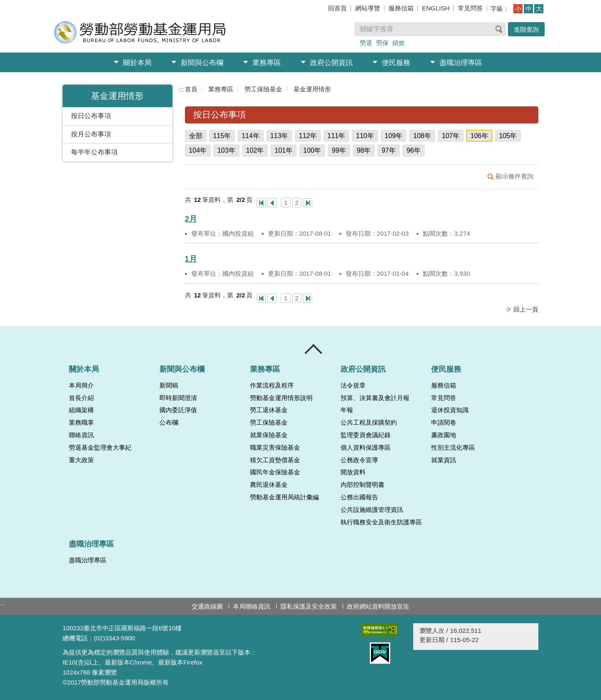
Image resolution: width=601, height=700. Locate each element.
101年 (284, 150)
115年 (222, 136)
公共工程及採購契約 (369, 423)
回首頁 (337, 8)
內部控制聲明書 (362, 485)
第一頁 (261, 203)
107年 (451, 136)
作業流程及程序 (272, 385)
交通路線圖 (207, 606)
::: (181, 89)
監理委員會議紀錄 (366, 435)
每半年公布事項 (94, 152)
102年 (255, 150)
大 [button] (539, 9)
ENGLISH (436, 8)
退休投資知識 (450, 410)
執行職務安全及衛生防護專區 (381, 522)
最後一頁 (308, 203)
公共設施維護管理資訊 (372, 510)
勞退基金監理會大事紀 (100, 448)
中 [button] (529, 9)
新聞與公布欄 (202, 63)
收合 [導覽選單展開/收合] (314, 349)
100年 (312, 150)
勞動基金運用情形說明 (281, 398)
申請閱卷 (444, 423)
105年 (508, 136)
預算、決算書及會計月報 (375, 398)
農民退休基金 (269, 485)
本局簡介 (81, 385)
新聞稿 (169, 385)
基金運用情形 (312, 89)
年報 (347, 410)
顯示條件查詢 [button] (515, 176)
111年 (337, 136)
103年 (226, 150)
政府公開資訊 (331, 63)
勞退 (366, 43)
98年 (364, 150)
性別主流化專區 (453, 448)
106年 (479, 136)
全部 (196, 136)
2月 (191, 219)
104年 (198, 150)
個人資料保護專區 (366, 448)
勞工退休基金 (269, 410)
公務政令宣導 (359, 460)
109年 (394, 136)
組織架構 (81, 410)
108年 (422, 136)
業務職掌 (81, 423)
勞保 (382, 43)
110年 (365, 136)
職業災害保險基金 (275, 448)
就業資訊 (444, 460)
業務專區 (267, 63)
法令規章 (353, 385)
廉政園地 (444, 435)
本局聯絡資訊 (252, 606)
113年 (279, 136)
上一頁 (272, 203)
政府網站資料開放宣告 (378, 606)
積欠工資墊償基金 (275, 460)
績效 (399, 43)
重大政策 (81, 460)
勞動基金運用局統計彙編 (284, 497)
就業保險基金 (269, 435)
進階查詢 (526, 29)
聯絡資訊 (81, 435)
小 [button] (518, 9)
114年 (251, 136)
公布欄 (169, 423)
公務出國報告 (359, 497)
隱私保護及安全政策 (309, 606)
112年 (308, 136)
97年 (389, 150)
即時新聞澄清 (178, 398)
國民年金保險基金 (275, 472)
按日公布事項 (91, 116)
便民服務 (396, 63)
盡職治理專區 (461, 63)
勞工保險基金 (263, 89)
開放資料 (353, 472)
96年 (414, 150)
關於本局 (137, 63)
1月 (191, 259)
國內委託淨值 (178, 410)
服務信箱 (401, 8)
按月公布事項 (91, 134)
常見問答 (470, 8)
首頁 (191, 89)
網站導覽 (368, 8)
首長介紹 (81, 398)
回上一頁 (526, 309)
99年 (339, 150)
